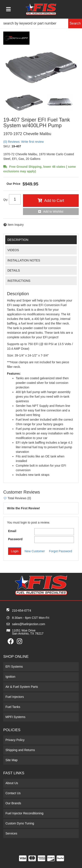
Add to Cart (54, 201)
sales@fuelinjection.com (29, 624)
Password (15, 539)
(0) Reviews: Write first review (24, 142)
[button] (41, 23)
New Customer (35, 551)
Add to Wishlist (53, 212)
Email (12, 531)
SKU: (7, 146)
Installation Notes (24, 260)
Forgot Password (61, 551)
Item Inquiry (16, 225)
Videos (13, 250)
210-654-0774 (22, 610)
